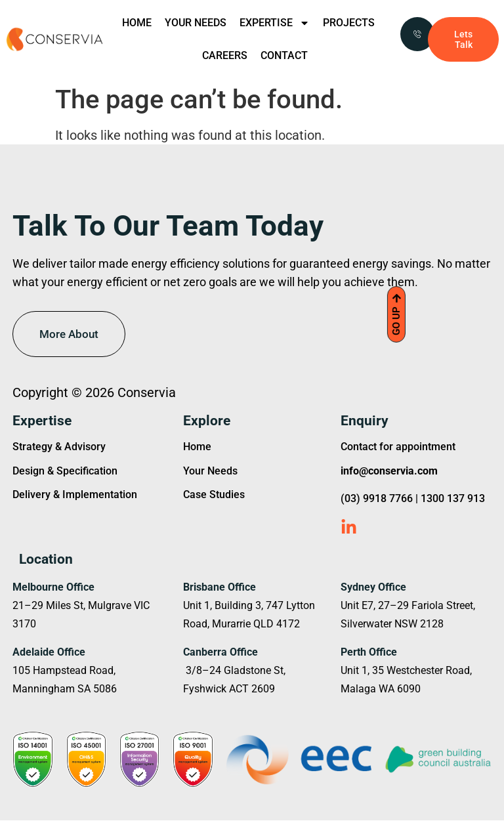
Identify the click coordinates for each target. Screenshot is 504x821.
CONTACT (284, 55)
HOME (137, 23)
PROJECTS (349, 23)
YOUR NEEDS (196, 23)
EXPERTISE (275, 23)
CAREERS (225, 55)
